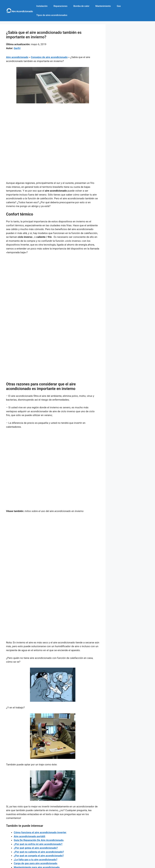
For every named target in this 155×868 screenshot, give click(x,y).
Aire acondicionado (17, 57)
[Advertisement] (53, 128)
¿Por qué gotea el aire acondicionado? (36, 848)
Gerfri (17, 48)
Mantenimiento (103, 6)
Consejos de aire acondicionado (49, 57)
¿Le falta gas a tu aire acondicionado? (36, 860)
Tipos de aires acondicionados (52, 15)
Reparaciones (60, 6)
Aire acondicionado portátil (29, 836)
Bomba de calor (81, 6)
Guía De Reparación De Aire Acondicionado (39, 840)
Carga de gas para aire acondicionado (35, 863)
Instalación (42, 6)
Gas (119, 6)
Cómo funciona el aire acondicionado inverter (40, 832)
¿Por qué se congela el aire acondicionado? (39, 856)
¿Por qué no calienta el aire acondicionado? (39, 852)
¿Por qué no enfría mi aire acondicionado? (38, 844)
